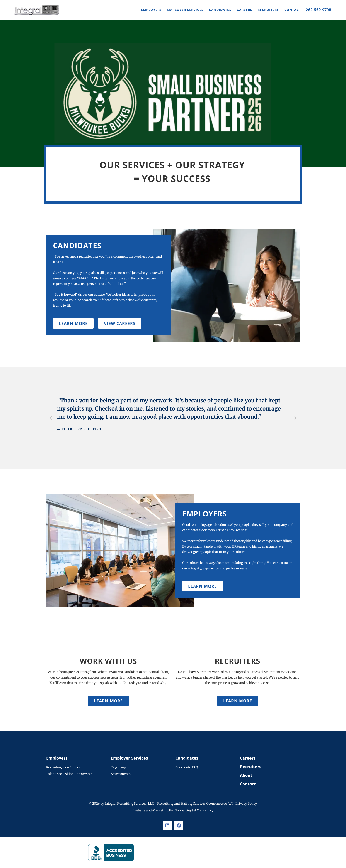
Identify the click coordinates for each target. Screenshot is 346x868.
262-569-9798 (319, 10)
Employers (151, 10)
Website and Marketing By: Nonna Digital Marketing (173, 810)
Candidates (220, 10)
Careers (244, 10)
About (246, 775)
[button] (51, 418)
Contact (293, 10)
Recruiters (268, 10)
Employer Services (185, 10)
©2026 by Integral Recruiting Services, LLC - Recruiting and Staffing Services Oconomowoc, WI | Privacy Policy (173, 804)
